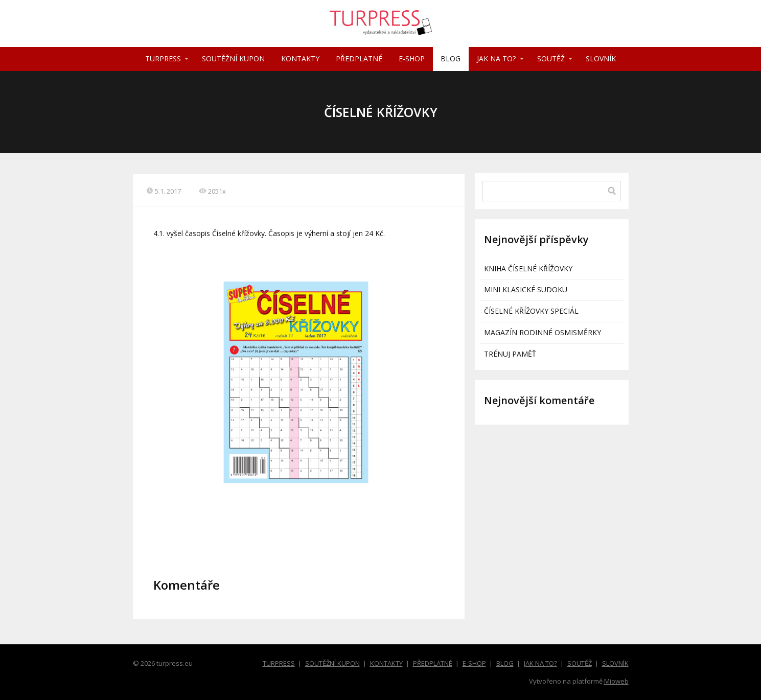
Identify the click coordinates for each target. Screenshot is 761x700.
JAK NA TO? (496, 59)
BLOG (451, 59)
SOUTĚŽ (551, 59)
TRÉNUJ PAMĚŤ (510, 354)
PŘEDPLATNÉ (359, 59)
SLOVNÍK (601, 59)
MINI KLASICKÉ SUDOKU (526, 289)
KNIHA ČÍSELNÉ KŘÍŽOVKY (528, 269)
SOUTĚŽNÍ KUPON (233, 59)
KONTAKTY (300, 59)
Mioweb (616, 681)
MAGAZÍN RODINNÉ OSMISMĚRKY (543, 332)
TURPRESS (163, 59)
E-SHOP (412, 59)
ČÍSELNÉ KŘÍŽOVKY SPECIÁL (531, 311)
